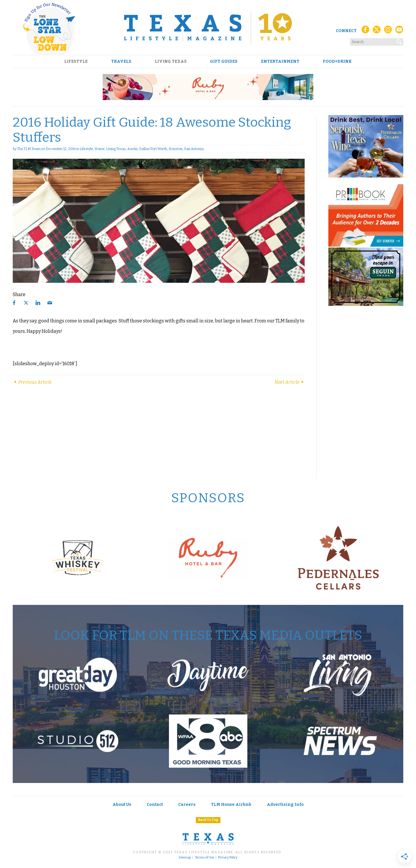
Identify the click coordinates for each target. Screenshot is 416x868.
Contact (155, 805)
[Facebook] (365, 31)
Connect (346, 31)
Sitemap (185, 858)
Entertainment (280, 62)
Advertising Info (285, 805)
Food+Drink (337, 62)
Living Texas (171, 62)
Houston (176, 149)
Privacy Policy (228, 858)
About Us (122, 805)
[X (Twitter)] (377, 31)
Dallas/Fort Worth (153, 149)
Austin (132, 149)
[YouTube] (399, 31)
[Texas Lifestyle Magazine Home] (208, 27)
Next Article (290, 382)
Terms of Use (205, 858)
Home (100, 149)
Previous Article (32, 382)
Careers (187, 805)
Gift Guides (224, 62)
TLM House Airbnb (231, 805)
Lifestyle (76, 62)
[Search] (400, 41)
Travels (121, 62)
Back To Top (208, 820)
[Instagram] (388, 31)
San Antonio (194, 149)
